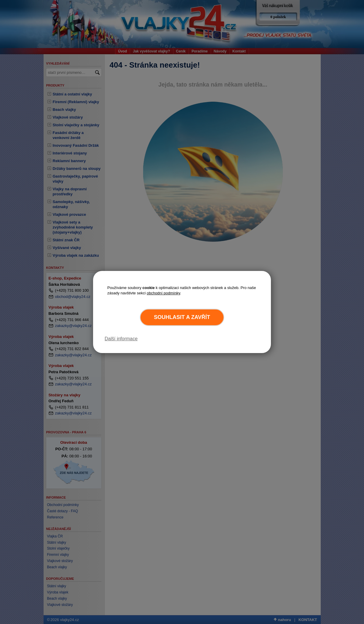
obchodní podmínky (163, 293)
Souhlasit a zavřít (182, 317)
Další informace (121, 339)
